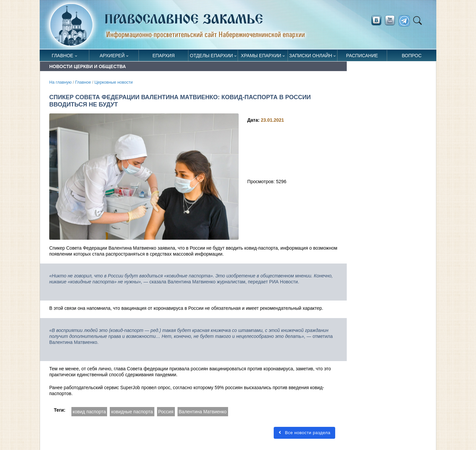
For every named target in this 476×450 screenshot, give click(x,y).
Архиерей (112, 56)
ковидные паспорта (132, 412)
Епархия (163, 56)
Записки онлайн (311, 56)
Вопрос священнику (412, 57)
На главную (60, 82)
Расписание (362, 56)
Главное (63, 56)
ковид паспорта (89, 412)
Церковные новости (114, 82)
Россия (166, 412)
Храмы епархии (261, 56)
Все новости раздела (304, 433)
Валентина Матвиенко (203, 412)
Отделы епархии (211, 56)
